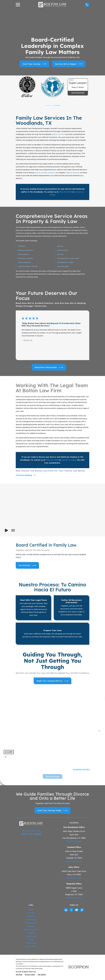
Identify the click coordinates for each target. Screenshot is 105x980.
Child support (23, 254)
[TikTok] (82, 911)
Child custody (63, 250)
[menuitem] (19, 975)
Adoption (22, 246)
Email (56, 723)
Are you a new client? (13, 730)
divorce (37, 173)
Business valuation (26, 250)
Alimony (60, 246)
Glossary (31, 933)
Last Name (58, 715)
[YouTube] (77, 911)
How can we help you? (14, 738)
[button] (13, 531)
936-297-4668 (31, 835)
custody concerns (48, 173)
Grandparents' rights (65, 262)
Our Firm (31, 913)
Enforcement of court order (68, 258)
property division (72, 173)
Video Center (31, 947)
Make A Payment (31, 930)
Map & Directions (74, 842)
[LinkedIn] (66, 911)
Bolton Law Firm (59, 134)
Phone (7, 723)
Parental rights (63, 266)
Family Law (31, 920)
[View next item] (56, 105)
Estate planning (24, 262)
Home (31, 910)
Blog (31, 940)
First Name (9, 715)
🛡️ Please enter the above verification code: (23, 757)
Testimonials (31, 944)
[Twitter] (71, 911)
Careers (31, 927)
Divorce (60, 254)
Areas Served (31, 923)
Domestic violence (25, 258)
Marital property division (28, 266)
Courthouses (31, 937)
